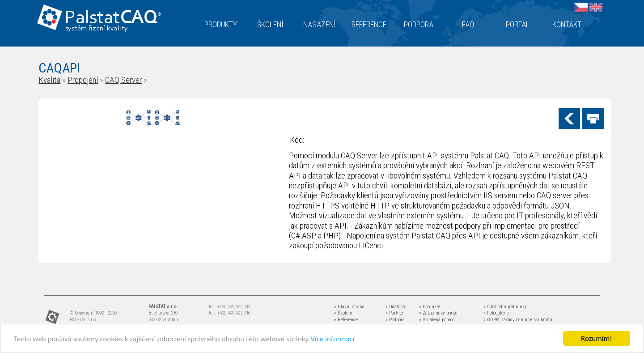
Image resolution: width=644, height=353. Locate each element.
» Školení (343, 313)
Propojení (83, 80)
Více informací (332, 339)
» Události (395, 307)
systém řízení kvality (97, 29)
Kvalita (49, 80)
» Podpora (395, 320)
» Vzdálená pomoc (437, 320)
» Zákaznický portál (438, 313)
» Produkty (430, 307)
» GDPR (491, 320)
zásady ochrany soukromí (527, 320)
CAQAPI (59, 68)
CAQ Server (123, 80)
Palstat (113, 19)
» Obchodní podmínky (505, 307)
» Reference (346, 320)
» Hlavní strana (349, 307)
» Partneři (395, 313)
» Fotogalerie (496, 313)
